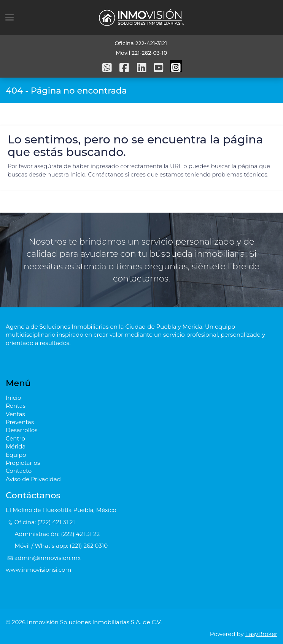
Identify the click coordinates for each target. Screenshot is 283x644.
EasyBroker (262, 634)
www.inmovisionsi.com (38, 570)
